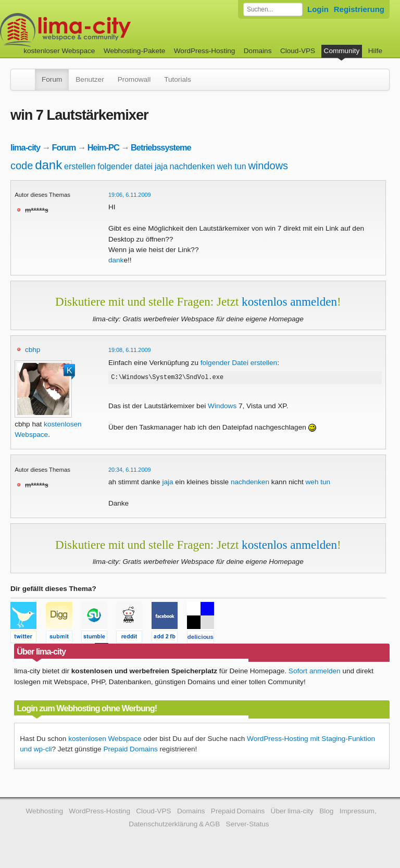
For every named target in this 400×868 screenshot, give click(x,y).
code (22, 166)
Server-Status (248, 824)
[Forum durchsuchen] (273, 9)
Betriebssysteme (161, 147)
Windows (222, 407)
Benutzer (90, 79)
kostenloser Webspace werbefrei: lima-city (104, 30)
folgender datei (125, 166)
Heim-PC (103, 147)
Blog (326, 811)
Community (342, 51)
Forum (52, 79)
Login (318, 9)
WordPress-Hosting (205, 51)
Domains (258, 51)
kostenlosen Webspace (105, 739)
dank (48, 165)
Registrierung (359, 9)
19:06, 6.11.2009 (130, 195)
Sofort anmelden (315, 671)
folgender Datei (224, 363)
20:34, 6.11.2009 (130, 470)
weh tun (232, 166)
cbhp (33, 350)
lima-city (25, 147)
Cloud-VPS (298, 51)
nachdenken (192, 166)
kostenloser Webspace (59, 51)
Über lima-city (292, 811)
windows (268, 166)
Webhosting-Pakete (134, 51)
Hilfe (375, 51)
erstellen (80, 166)
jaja (161, 166)
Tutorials (178, 79)
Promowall (134, 79)
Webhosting (44, 811)
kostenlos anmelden (289, 301)
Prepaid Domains (130, 749)
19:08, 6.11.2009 (130, 350)
